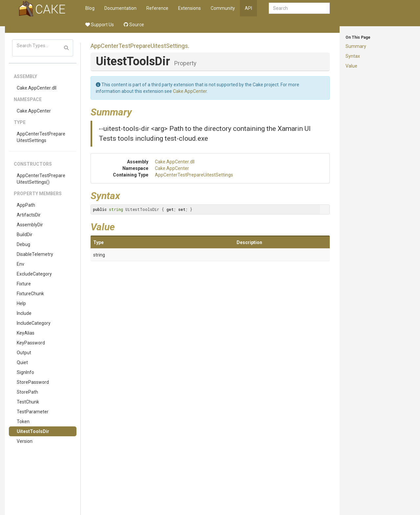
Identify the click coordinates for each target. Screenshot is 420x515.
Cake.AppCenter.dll (37, 88)
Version (25, 441)
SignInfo (25, 372)
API (248, 8)
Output (24, 353)
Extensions (189, 8)
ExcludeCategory (34, 274)
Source (134, 25)
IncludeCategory (34, 323)
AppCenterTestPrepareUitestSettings (41, 137)
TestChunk (28, 402)
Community (223, 8)
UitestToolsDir (33, 431)
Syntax (353, 56)
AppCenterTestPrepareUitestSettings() (41, 179)
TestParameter (33, 412)
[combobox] (299, 8)
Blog (90, 8)
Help (21, 303)
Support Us (100, 25)
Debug (23, 244)
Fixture (24, 284)
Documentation (120, 8)
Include (24, 313)
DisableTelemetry (35, 254)
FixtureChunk (30, 294)
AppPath (26, 205)
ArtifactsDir (29, 215)
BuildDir (25, 235)
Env (21, 264)
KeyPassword (31, 343)
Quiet (22, 362)
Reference (157, 8)
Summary (356, 46)
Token (23, 422)
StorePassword (33, 382)
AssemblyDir (30, 225)
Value (351, 66)
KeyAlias (26, 333)
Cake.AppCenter (34, 111)
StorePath (27, 392)
